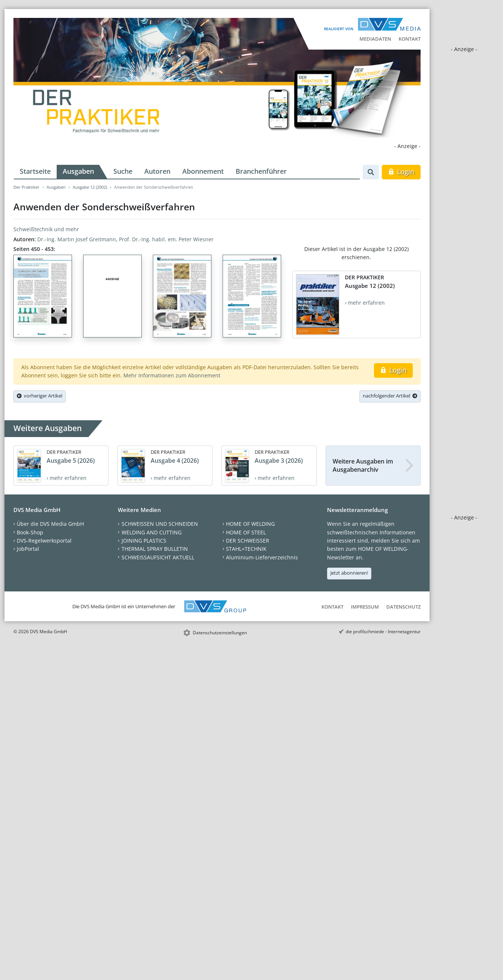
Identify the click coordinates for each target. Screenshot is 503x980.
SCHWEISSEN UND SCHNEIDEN (160, 524)
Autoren (157, 171)
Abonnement (203, 171)
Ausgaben (78, 171)
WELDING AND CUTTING (152, 532)
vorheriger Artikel (40, 396)
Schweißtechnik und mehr (46, 229)
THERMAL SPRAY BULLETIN (155, 549)
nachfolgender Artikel (390, 396)
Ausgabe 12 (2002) (90, 187)
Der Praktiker (26, 187)
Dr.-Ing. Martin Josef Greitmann (77, 239)
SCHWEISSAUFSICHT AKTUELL (158, 557)
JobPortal (28, 549)
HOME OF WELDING (250, 524)
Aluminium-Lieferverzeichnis (262, 557)
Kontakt (410, 39)
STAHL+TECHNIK (246, 549)
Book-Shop (30, 532)
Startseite (35, 171)
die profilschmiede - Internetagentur (383, 632)
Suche (123, 171)
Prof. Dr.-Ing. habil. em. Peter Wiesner (166, 239)
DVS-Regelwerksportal (44, 541)
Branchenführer (261, 171)
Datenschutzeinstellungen (220, 633)
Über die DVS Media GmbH (50, 524)
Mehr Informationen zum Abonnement (172, 375)
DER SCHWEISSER (248, 541)
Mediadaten (375, 39)
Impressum (365, 607)
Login (401, 172)
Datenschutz (403, 607)
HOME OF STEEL (246, 532)
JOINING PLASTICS (144, 541)
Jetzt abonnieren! (349, 573)
